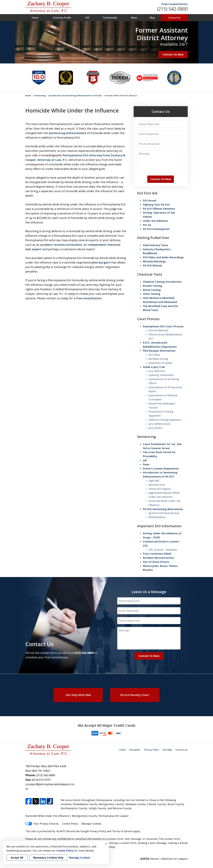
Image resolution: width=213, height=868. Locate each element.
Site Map (167, 750)
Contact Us (174, 18)
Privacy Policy (151, 750)
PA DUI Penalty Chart (135, 695)
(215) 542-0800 (172, 9)
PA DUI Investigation (156, 229)
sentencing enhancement (68, 133)
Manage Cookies (91, 824)
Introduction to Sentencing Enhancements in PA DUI (75, 96)
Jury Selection (157, 371)
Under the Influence (155, 221)
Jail (145, 460)
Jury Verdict (156, 428)
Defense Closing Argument (165, 420)
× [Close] (106, 844)
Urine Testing (151, 294)
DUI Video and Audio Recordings (163, 257)
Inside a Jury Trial (154, 367)
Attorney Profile (62, 18)
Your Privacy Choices (42, 824)
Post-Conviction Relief (157, 554)
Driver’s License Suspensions (161, 468)
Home (35, 18)
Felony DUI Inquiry (160, 489)
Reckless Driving (158, 359)
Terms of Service (122, 831)
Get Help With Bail (78, 695)
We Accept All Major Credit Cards (106, 725)
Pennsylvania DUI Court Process (163, 326)
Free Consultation (175, 4)
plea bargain (101, 262)
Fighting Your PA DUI (156, 205)
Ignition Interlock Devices (164, 513)
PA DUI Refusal (152, 265)
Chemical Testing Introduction (162, 282)
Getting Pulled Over (153, 238)
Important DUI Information (159, 526)
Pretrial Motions (158, 330)
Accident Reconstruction (158, 558)
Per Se (147, 225)
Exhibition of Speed (160, 363)
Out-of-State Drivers (156, 562)
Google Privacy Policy (93, 831)
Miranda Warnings (154, 261)
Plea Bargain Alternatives (159, 351)
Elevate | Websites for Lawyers (164, 859)
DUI (87, 18)
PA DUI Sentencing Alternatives (163, 509)
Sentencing (40, 96)
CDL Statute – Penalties (163, 550)
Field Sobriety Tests (155, 245)
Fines (146, 464)
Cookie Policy (70, 824)
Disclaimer (135, 750)
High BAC (154, 481)
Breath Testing (152, 286)
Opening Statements (161, 375)
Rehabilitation (157, 517)
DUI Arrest (150, 200)
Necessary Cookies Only (48, 858)
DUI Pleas (154, 355)
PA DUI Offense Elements (159, 209)
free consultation (89, 298)
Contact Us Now (173, 54)
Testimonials (110, 18)
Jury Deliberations (159, 424)
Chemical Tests (150, 274)
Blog (152, 18)
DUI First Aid (147, 193)
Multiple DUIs (157, 485)
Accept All (17, 858)
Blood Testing (152, 290)
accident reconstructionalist (61, 245)
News (134, 18)
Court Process (148, 319)
